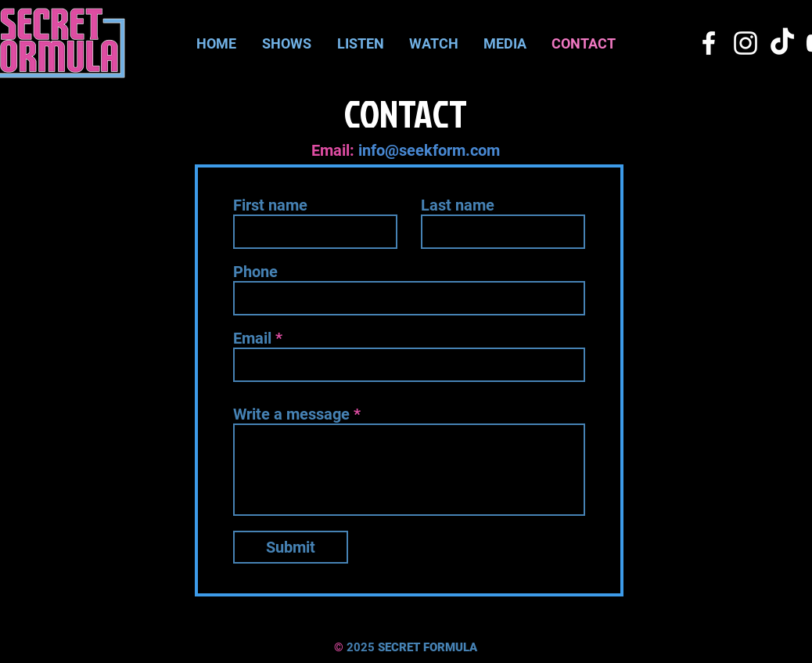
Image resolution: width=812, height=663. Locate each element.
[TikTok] (782, 43)
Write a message (291, 414)
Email (252, 338)
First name (270, 205)
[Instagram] (746, 43)
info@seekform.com (429, 150)
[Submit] (291, 547)
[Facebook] (709, 43)
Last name (458, 205)
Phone (255, 272)
